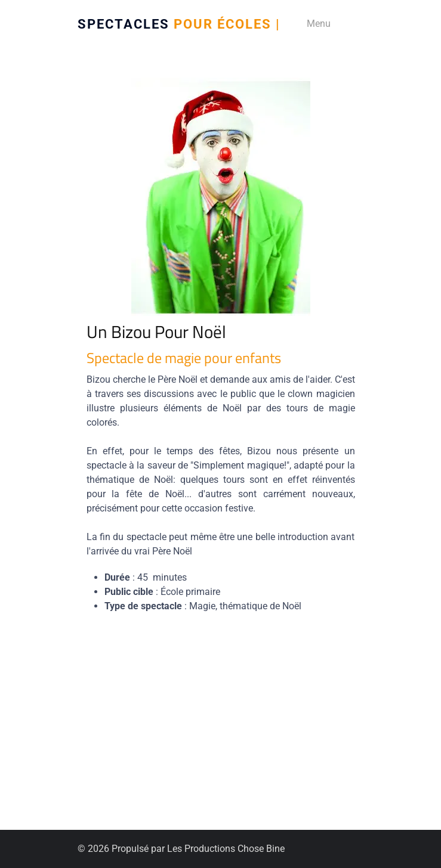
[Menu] (314, 24)
